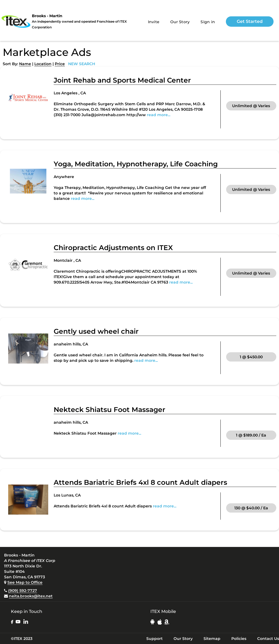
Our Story (180, 22)
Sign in (208, 22)
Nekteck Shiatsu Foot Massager (110, 410)
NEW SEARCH (82, 64)
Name (25, 64)
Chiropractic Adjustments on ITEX (113, 248)
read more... (159, 115)
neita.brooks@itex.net (31, 596)
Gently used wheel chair (96, 331)
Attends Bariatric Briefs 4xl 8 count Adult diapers (140, 482)
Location (43, 64)
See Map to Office (25, 582)
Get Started (250, 21)
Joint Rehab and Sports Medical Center (122, 80)
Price (60, 64)
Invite (154, 22)
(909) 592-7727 (23, 591)
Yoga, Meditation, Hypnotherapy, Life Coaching (136, 164)
